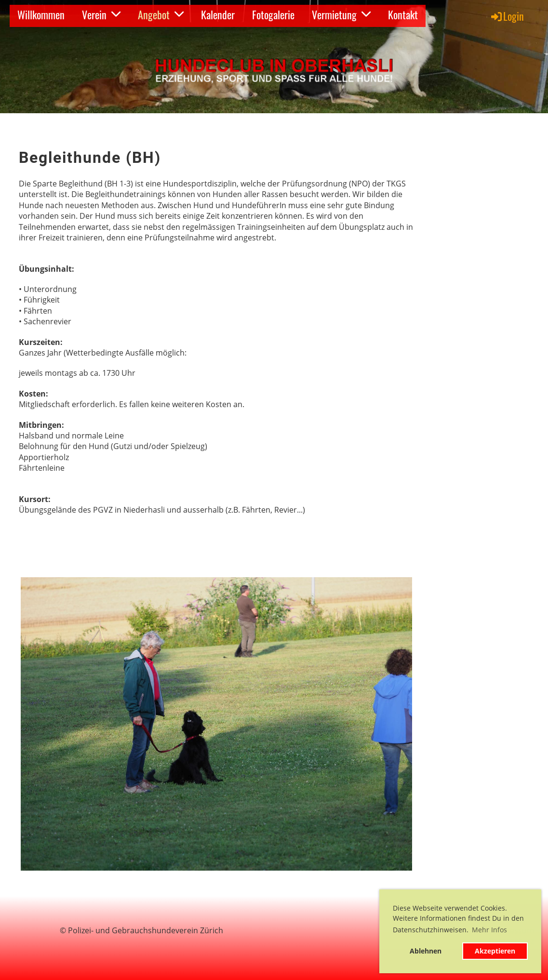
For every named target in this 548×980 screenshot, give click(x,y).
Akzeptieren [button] (495, 951)
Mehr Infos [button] (489, 930)
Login (507, 16)
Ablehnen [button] (426, 951)
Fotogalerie (273, 14)
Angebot (161, 14)
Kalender (218, 14)
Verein (101, 14)
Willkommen (41, 14)
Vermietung (341, 14)
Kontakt (403, 14)
